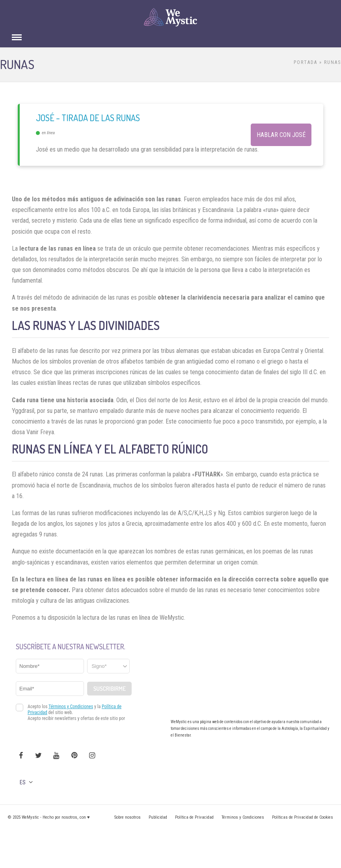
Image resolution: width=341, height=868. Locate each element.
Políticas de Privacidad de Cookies (303, 817)
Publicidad (158, 817)
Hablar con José (281, 135)
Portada (306, 62)
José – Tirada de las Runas (88, 118)
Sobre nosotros (128, 817)
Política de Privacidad (194, 817)
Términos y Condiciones (243, 817)
